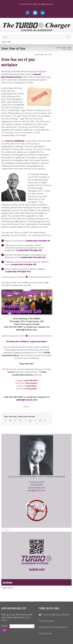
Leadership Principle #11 (18, 272)
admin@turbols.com (27, 400)
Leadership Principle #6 (33, 257)
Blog (64, 48)
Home (58, 48)
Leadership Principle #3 (29, 250)
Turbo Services (46, 621)
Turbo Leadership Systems (54, 615)
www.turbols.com (36, 488)
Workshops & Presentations (53, 627)
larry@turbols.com (37, 490)
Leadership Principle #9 (23, 264)
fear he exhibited (15, 141)
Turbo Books (45, 633)
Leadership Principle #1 (37, 241)
